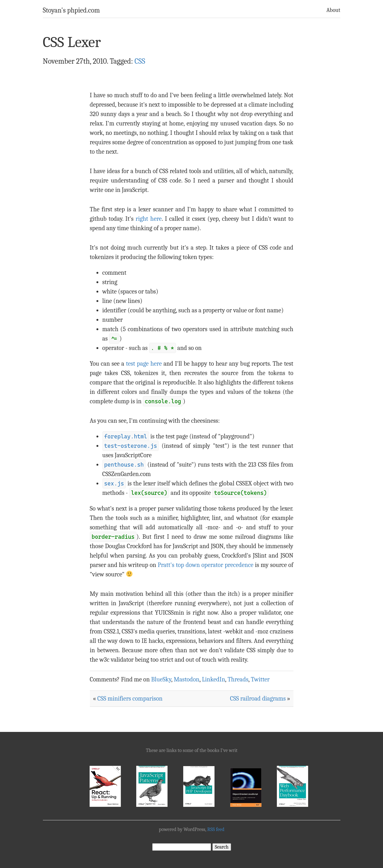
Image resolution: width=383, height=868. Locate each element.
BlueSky (161, 679)
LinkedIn (214, 679)
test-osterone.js (131, 446)
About (333, 10)
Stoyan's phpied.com (72, 10)
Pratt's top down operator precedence (205, 565)
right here (149, 219)
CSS (140, 61)
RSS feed (216, 829)
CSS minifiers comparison (130, 699)
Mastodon (187, 679)
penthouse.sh (124, 465)
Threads (238, 679)
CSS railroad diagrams (258, 699)
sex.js (114, 483)
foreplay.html (126, 436)
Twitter (260, 679)
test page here (144, 364)
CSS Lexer (72, 42)
